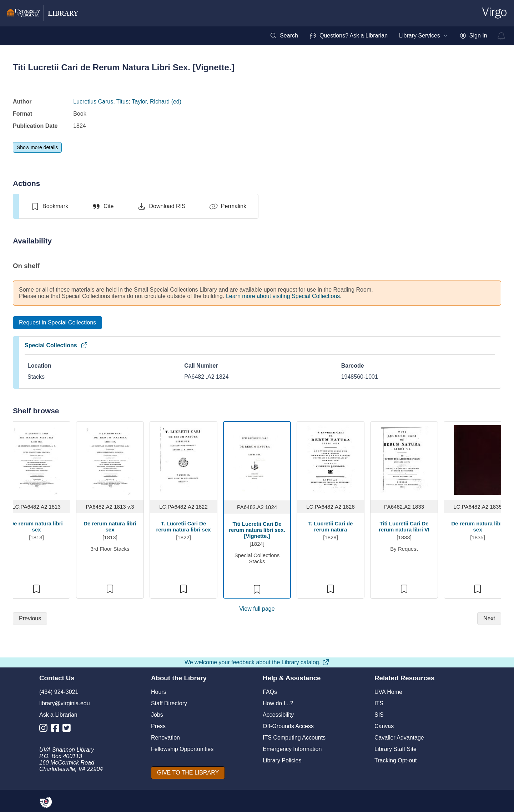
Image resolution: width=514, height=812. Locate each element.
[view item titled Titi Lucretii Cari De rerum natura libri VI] (404, 460)
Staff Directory (169, 703)
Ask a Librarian (58, 715)
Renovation (165, 738)
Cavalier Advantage (399, 738)
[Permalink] (228, 206)
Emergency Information (292, 749)
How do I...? (278, 703)
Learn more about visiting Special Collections (283, 296)
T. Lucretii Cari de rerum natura (331, 526)
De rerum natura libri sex (36, 526)
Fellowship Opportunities (182, 749)
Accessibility (278, 715)
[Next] (489, 619)
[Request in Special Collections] (57, 323)
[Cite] (103, 206)
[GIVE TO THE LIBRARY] (188, 773)
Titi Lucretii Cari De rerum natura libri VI (404, 526)
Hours (159, 692)
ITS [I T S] (379, 703)
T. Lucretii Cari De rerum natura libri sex (183, 526)
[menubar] (378, 36)
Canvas (384, 726)
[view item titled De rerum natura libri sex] (37, 460)
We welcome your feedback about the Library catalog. (257, 662)
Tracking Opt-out (396, 760)
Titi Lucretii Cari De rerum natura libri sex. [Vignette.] (257, 530)
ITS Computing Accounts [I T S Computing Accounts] (294, 738)
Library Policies (282, 760)
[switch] (49, 206)
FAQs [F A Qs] (270, 692)
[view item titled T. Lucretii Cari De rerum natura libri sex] (184, 460)
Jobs (157, 715)
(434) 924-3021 (59, 692)
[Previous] (30, 619)
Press (158, 726)
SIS (379, 715)
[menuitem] (284, 36)
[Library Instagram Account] (45, 729)
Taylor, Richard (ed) (157, 102)
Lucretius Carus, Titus (101, 102)
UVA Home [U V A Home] (388, 692)
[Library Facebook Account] (57, 729)
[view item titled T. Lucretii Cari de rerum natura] (331, 460)
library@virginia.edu (65, 703)
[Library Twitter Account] (68, 729)
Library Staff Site (395, 749)
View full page (257, 609)
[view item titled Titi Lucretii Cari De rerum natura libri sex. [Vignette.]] (257, 460)
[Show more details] (37, 147)
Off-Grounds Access (288, 726)
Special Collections (56, 345)
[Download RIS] (161, 206)
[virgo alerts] (502, 36)
